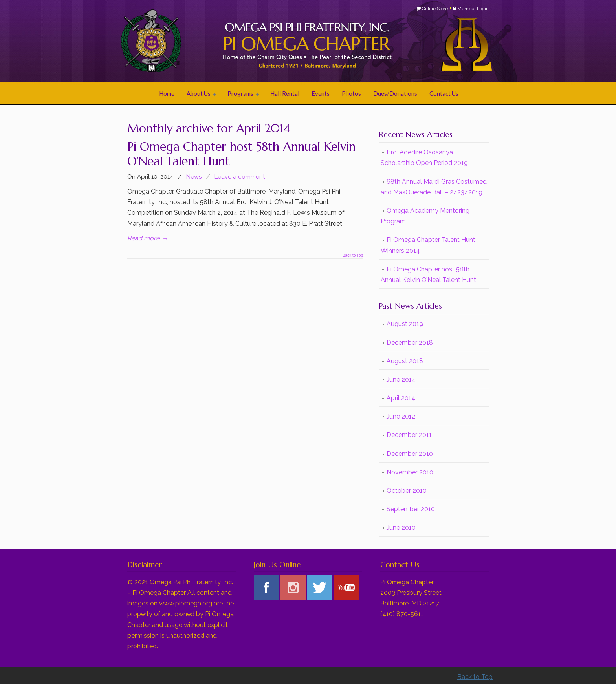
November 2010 (410, 472)
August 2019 (405, 324)
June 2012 (401, 416)
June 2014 (401, 379)
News (194, 177)
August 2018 (405, 361)
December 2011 (409, 435)
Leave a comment (240, 177)
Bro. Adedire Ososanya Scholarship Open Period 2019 (424, 157)
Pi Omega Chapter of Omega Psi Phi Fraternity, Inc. (225, 42)
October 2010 (407, 491)
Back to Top (353, 256)
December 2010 (410, 454)
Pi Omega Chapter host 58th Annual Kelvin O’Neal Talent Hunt (241, 154)
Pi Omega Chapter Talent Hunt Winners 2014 (428, 245)
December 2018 (410, 343)
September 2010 (411, 509)
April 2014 (401, 398)
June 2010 (401, 528)
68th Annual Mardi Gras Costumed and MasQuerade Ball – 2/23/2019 (434, 187)
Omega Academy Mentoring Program (425, 216)
